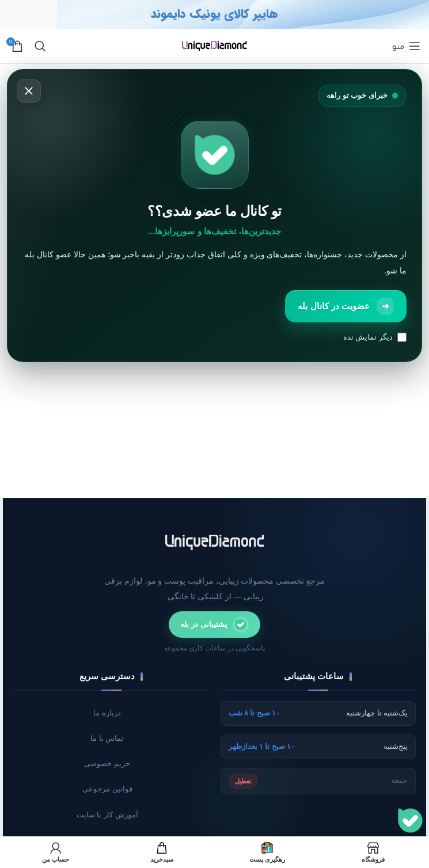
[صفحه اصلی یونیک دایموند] (215, 542)
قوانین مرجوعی (107, 790)
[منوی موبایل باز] (406, 46)
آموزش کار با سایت (107, 816)
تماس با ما (107, 739)
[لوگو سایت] (214, 45)
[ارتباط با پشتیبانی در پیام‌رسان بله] (215, 625)
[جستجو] (40, 46)
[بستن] (29, 92)
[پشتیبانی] (410, 821)
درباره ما (107, 713)
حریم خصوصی (107, 765)
